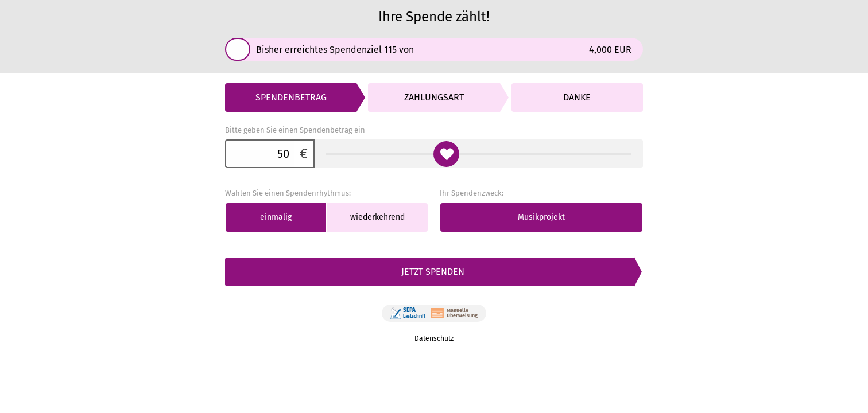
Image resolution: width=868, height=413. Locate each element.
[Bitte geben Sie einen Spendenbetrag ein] (259, 154)
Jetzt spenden (433, 272)
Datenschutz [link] (434, 338)
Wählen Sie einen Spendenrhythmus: (288, 193)
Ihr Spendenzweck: (472, 193)
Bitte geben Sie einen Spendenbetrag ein (295, 130)
